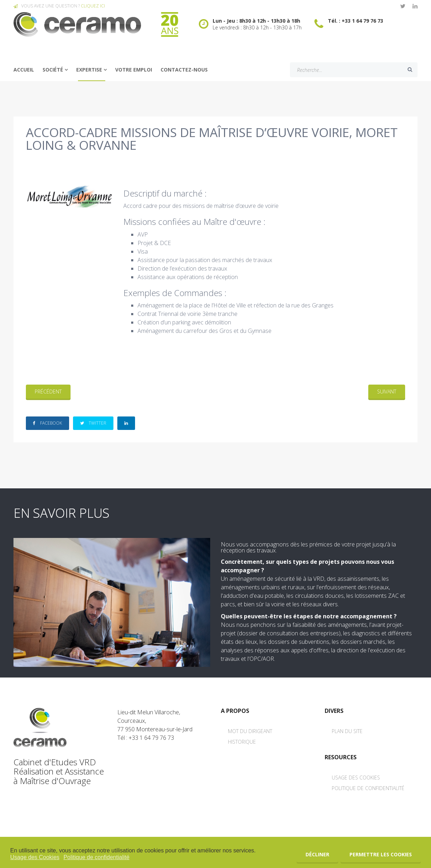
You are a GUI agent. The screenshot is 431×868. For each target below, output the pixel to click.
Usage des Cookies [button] (35, 857)
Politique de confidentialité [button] (96, 857)
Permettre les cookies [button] (381, 854)
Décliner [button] (317, 854)
